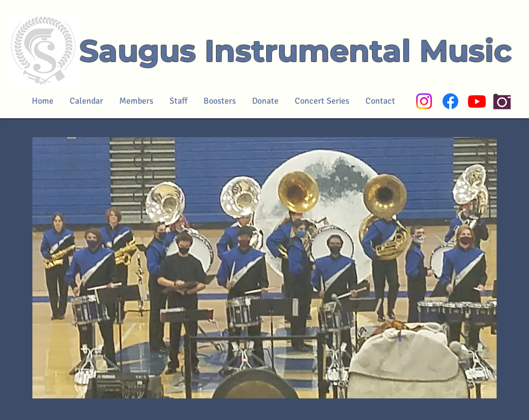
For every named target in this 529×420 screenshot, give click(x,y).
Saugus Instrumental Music (296, 51)
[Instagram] (424, 101)
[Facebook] (450, 101)
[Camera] (502, 101)
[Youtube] (477, 101)
